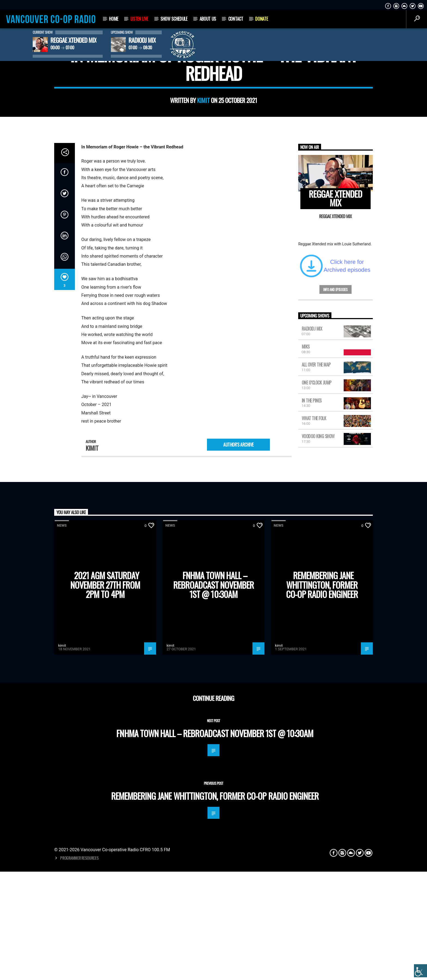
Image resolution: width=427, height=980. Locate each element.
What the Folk (314, 690)
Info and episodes (335, 561)
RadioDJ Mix (312, 601)
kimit (204, 242)
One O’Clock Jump (317, 654)
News (213, 179)
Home (114, 19)
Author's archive (238, 716)
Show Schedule (174, 19)
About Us (208, 19)
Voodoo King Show (318, 708)
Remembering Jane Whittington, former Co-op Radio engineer (322, 857)
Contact (236, 19)
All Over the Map (316, 636)
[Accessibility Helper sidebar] (420, 971)
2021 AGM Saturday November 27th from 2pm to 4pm (105, 857)
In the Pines (312, 672)
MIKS (306, 619)
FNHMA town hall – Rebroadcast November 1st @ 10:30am (214, 857)
